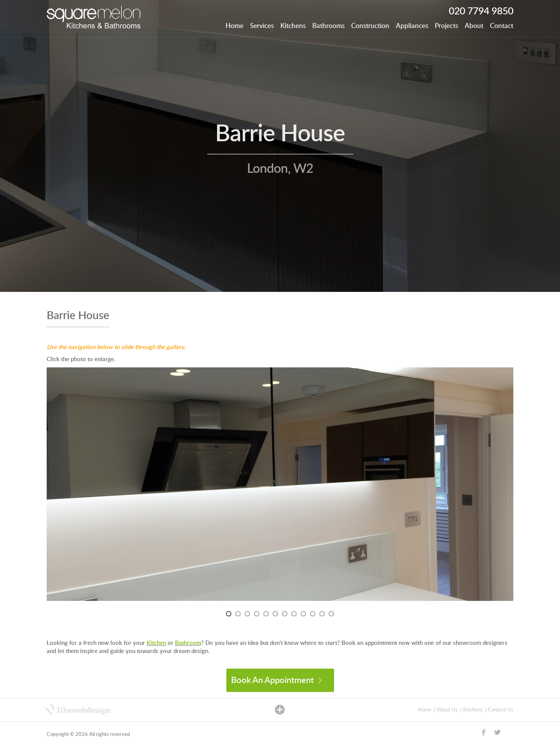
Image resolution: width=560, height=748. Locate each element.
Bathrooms (328, 26)
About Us (447, 710)
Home (234, 26)
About (474, 26)
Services (262, 26)
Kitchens (293, 26)
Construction (370, 26)
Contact (502, 26)
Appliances (412, 26)
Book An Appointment (276, 680)
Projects (446, 26)
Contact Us (501, 710)
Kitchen (156, 643)
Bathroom (188, 643)
